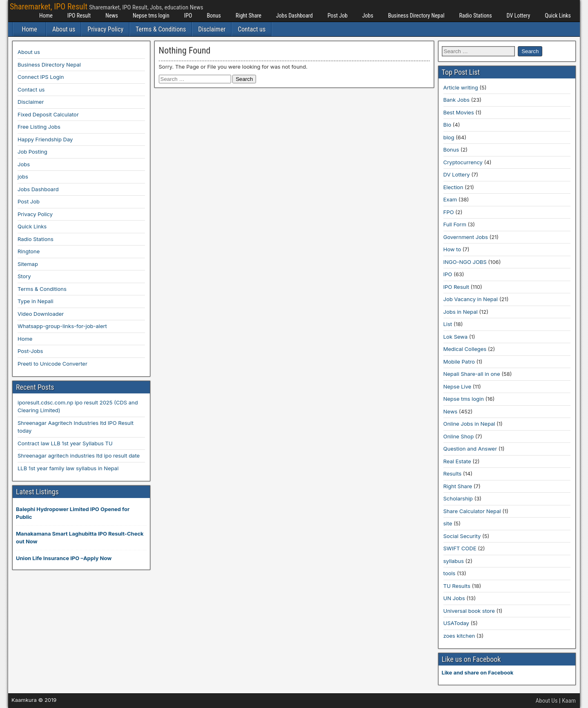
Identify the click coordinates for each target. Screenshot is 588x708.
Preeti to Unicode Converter (52, 364)
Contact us (252, 29)
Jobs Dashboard (294, 16)
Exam (450, 199)
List (448, 324)
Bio (447, 125)
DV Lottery (519, 16)
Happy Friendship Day (45, 139)
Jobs (368, 16)
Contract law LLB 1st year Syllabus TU (65, 443)
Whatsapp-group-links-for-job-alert (62, 326)
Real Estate (457, 461)
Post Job (337, 16)
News (112, 16)
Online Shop (459, 436)
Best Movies (459, 112)
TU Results (457, 586)
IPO (188, 16)
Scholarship (458, 498)
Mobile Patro (459, 362)
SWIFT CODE (460, 548)
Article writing (461, 87)
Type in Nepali (36, 301)
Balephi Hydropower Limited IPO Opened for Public (73, 513)
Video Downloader (41, 314)
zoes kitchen (459, 636)
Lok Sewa (456, 337)
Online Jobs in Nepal (469, 424)
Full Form (455, 224)
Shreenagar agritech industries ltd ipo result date (79, 456)
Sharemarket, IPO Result (49, 7)
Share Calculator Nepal (472, 511)
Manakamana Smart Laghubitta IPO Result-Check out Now (80, 538)
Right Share (248, 16)
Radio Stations (475, 16)
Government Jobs (466, 237)
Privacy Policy (105, 29)
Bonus (214, 16)
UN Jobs (454, 598)
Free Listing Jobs (39, 127)
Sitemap (28, 264)
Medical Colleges (465, 349)
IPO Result (79, 16)
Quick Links (558, 16)
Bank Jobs (457, 100)
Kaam (569, 701)
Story (24, 276)
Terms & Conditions (161, 29)
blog (449, 137)
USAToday (456, 623)
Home (46, 16)
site (448, 523)
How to (452, 249)
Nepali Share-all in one (472, 374)
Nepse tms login (151, 16)
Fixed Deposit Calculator (48, 114)
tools (450, 573)
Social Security (462, 536)
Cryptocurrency (463, 162)
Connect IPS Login (41, 77)
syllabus (454, 561)
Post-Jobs (30, 351)
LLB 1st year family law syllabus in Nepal (68, 468)
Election (453, 187)
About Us (547, 701)
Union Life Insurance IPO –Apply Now (64, 558)
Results (453, 473)
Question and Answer (470, 449)
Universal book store (469, 611)
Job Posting (32, 152)
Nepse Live (458, 386)
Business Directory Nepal (416, 16)
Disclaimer (212, 29)
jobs (23, 176)
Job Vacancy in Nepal (471, 299)
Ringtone (29, 251)
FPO (449, 212)
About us (64, 29)
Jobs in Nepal (461, 312)
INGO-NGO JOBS (465, 262)
